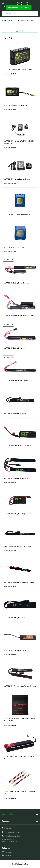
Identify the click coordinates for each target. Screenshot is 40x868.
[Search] (35, 14)
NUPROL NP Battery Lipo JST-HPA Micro (18, 446)
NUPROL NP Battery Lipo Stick (14, 618)
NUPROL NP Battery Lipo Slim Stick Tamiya (19, 582)
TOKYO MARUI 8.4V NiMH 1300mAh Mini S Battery (19, 758)
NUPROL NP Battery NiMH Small (15, 650)
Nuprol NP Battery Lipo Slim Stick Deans (18, 546)
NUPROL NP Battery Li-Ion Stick (15, 348)
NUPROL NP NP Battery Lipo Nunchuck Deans (20, 686)
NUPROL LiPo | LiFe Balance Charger (17, 215)
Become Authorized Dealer (19, 8)
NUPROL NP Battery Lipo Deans (15, 413)
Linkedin (7, 855)
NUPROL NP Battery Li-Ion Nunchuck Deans (19, 315)
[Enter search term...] (17, 14)
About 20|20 (7, 814)
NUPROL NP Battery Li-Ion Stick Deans (17, 381)
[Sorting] (20, 38)
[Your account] (4, 7)
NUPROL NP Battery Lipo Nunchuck (16, 478)
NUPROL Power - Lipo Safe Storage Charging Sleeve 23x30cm (19, 720)
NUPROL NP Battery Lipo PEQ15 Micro (17, 514)
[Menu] (3, 4)
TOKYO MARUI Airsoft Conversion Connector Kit (19, 793)
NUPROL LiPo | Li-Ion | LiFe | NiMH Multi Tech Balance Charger (20, 142)
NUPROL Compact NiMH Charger (15, 105)
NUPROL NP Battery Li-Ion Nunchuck (17, 283)
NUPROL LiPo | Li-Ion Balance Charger (17, 179)
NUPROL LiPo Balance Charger (15, 247)
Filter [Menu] (20, 30)
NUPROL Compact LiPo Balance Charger (18, 70)
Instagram (7, 852)
